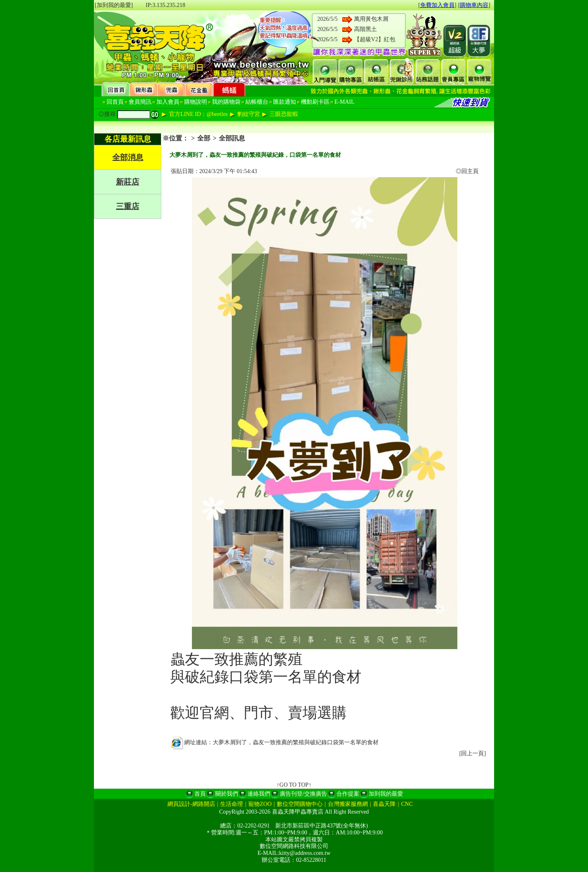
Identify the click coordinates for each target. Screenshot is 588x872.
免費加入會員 (437, 5)
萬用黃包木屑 (371, 19)
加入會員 (168, 102)
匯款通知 (285, 102)
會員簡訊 (140, 102)
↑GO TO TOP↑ (294, 785)
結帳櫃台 (257, 102)
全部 (204, 138)
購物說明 (196, 102)
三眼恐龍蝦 (284, 114)
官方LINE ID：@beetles (198, 114)
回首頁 (115, 102)
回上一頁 (472, 753)
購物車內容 (474, 5)
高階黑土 (365, 29)
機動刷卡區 (315, 102)
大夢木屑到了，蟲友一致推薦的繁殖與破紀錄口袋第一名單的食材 (296, 742)
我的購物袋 (226, 102)
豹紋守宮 (249, 114)
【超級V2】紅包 (375, 39)
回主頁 (470, 171)
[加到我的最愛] (114, 5)
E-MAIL (344, 102)
